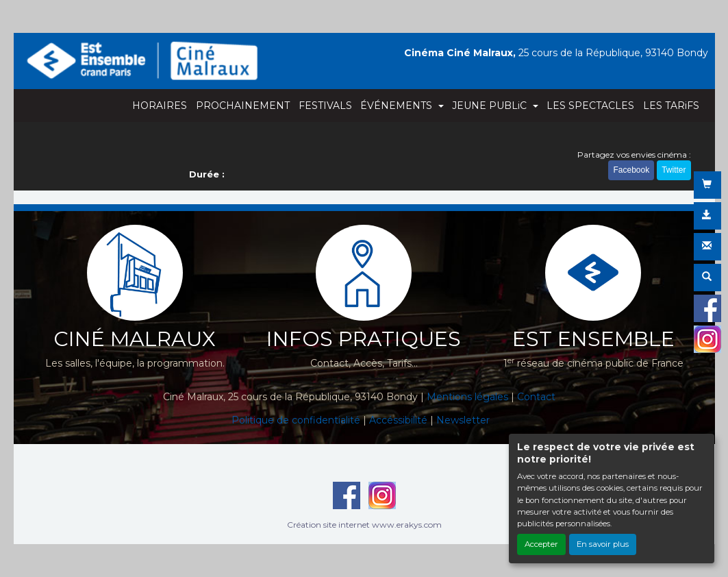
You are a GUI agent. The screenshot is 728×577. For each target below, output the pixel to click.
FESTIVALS (325, 106)
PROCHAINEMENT (243, 106)
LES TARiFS (671, 106)
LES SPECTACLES (590, 106)
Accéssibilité (398, 420)
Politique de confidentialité (296, 420)
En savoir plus (603, 544)
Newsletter (463, 420)
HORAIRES (160, 106)
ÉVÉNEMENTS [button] (398, 106)
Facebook (631, 170)
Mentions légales (467, 397)
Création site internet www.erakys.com (364, 525)
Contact (536, 397)
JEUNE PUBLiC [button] (491, 106)
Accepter (541, 544)
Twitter (674, 170)
